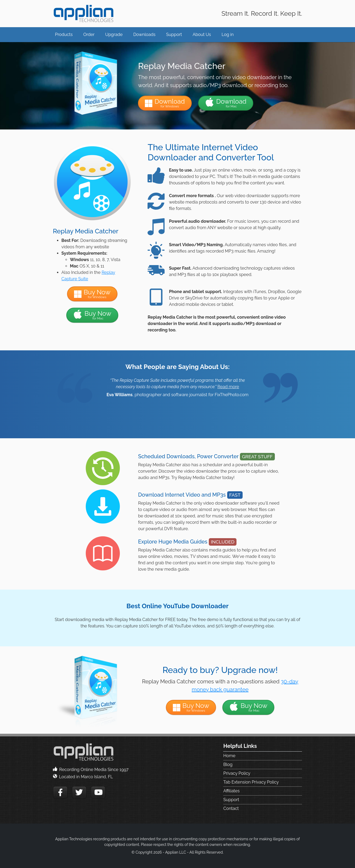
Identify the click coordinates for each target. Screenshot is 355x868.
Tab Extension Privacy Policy (251, 782)
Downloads (144, 35)
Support (231, 800)
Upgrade (114, 35)
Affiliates (231, 791)
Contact (231, 808)
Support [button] (174, 35)
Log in (228, 35)
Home (229, 756)
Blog (228, 764)
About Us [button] (202, 35)
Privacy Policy (237, 773)
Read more (228, 387)
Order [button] (89, 35)
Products (64, 35)
